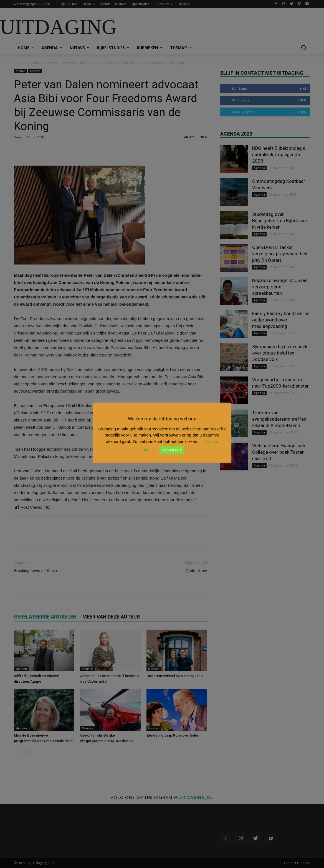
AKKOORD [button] (172, 450)
